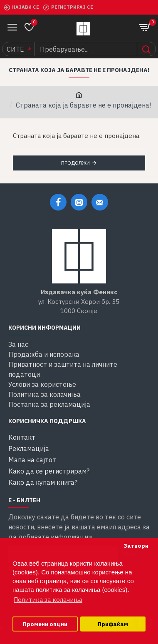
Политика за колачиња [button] (48, 600)
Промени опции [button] (45, 624)
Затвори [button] (136, 546)
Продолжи (75, 163)
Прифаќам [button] (113, 624)
